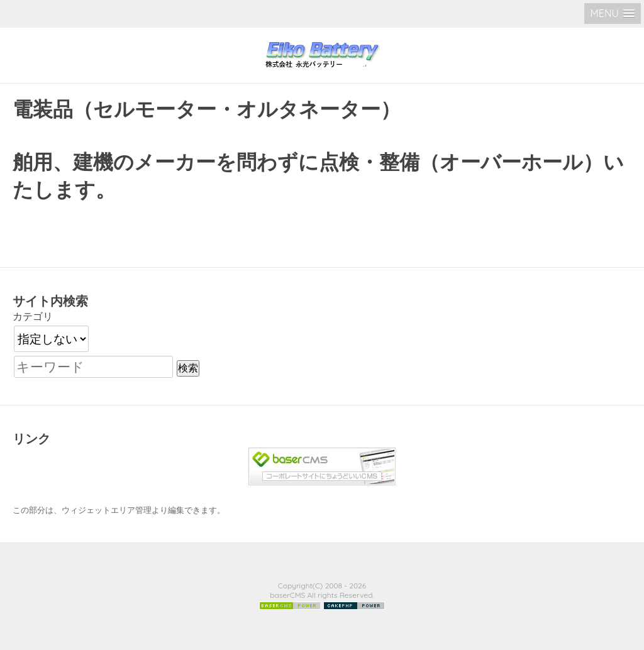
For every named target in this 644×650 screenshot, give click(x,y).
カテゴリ (33, 316)
